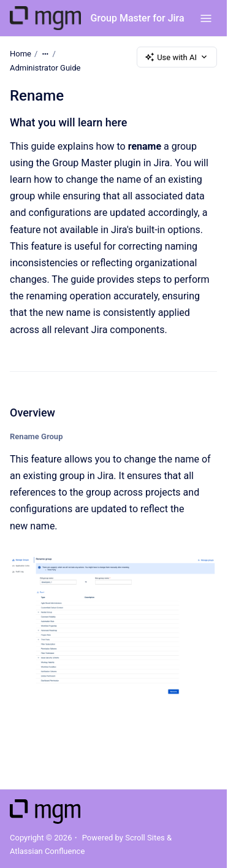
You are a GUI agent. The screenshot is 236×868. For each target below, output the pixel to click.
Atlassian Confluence (47, 851)
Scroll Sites (145, 838)
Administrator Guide (45, 68)
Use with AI (177, 57)
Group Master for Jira (138, 18)
